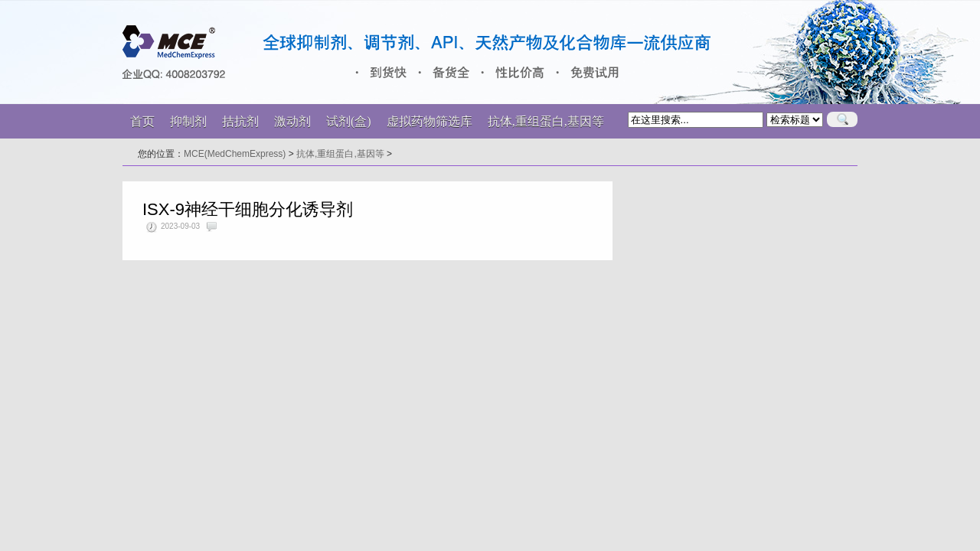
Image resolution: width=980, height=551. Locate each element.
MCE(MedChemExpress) (235, 154)
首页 (142, 121)
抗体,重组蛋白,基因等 (340, 154)
